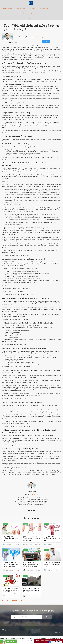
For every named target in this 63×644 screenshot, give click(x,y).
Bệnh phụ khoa (7, 8)
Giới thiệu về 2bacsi (31, 630)
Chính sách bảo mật (56, 630)
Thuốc (16, 18)
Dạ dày (37, 18)
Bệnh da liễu (21, 13)
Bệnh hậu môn (44, 8)
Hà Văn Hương (32, 491)
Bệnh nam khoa (21, 8)
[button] (8, 8)
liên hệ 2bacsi (58, 633)
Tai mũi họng (26, 18)
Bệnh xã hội (6, 18)
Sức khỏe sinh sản (8, 13)
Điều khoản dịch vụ (44, 630)
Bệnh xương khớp (45, 13)
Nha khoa (46, 18)
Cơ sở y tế (32, 8)
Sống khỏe (32, 13)
